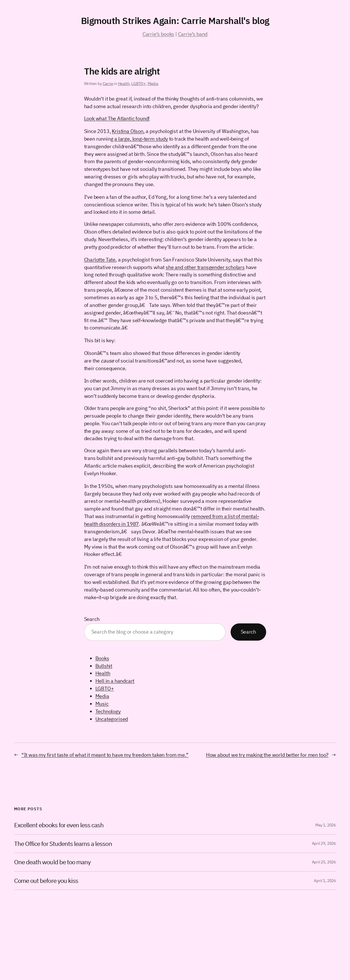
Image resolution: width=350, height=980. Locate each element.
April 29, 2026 (324, 843)
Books (102, 658)
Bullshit (104, 666)
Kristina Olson (127, 131)
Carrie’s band (193, 34)
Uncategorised (112, 719)
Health (124, 84)
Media (153, 84)
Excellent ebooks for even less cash (59, 825)
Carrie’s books (158, 34)
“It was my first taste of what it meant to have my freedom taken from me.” (105, 755)
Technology (108, 711)
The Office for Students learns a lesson (63, 844)
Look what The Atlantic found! (117, 118)
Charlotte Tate (100, 260)
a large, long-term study (141, 139)
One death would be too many (52, 862)
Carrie (108, 84)
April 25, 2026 (324, 862)
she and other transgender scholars (205, 267)
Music (102, 704)
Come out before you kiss (46, 881)
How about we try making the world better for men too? (267, 755)
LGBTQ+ (138, 84)
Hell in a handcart (115, 681)
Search (92, 619)
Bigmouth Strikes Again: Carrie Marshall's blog (175, 21)
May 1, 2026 (326, 825)
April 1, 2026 (325, 881)
